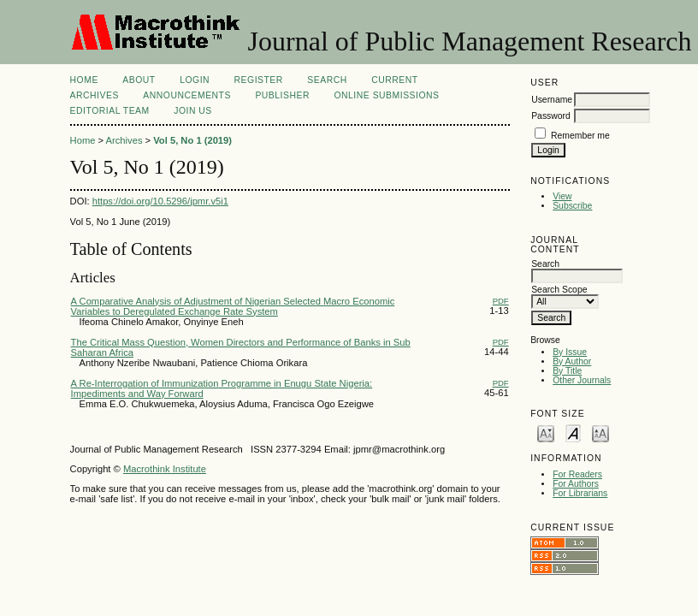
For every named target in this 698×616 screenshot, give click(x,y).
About (139, 80)
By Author (572, 361)
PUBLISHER (282, 95)
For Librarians (580, 493)
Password (551, 116)
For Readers (577, 474)
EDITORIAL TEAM (110, 111)
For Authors (576, 484)
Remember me (580, 136)
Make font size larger (600, 432)
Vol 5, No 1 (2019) (192, 140)
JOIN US (193, 111)
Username (552, 100)
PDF (501, 301)
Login (195, 80)
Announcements (187, 95)
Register (259, 80)
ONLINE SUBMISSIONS (386, 95)
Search (327, 80)
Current (394, 80)
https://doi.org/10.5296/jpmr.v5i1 (160, 201)
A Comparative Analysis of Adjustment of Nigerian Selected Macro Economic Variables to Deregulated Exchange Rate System (233, 306)
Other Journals (582, 380)
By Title (567, 371)
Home (84, 80)
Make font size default (573, 432)
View (562, 196)
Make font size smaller (546, 432)
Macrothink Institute (165, 469)
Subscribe (572, 206)
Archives (95, 95)
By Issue (570, 352)
